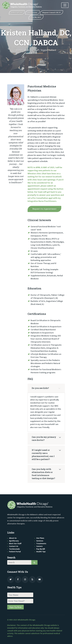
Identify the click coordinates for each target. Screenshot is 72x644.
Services (40, 541)
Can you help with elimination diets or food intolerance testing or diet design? (43, 474)
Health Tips (41, 552)
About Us (13, 538)
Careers (39, 546)
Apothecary (14, 541)
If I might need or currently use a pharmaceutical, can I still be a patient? (43, 455)
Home (19, 50)
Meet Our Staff (32, 50)
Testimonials (14, 549)
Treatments (41, 544)
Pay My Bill (41, 549)
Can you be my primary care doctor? (44, 439)
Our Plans (40, 538)
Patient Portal (15, 552)
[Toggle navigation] (65, 6)
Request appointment (44, 209)
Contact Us (14, 546)
